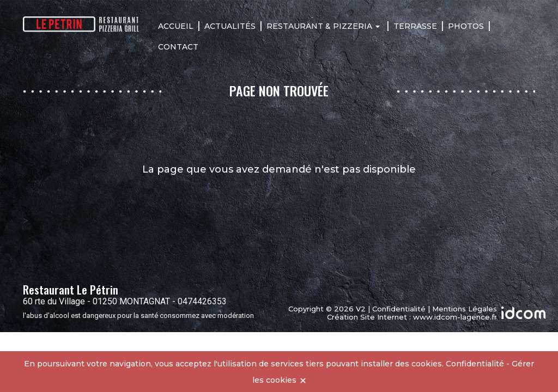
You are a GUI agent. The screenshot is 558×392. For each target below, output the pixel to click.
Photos (466, 26)
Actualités (230, 26)
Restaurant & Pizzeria (323, 26)
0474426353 (202, 301)
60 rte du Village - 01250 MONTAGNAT (96, 301)
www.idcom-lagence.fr (455, 317)
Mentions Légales (465, 309)
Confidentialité (399, 309)
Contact (178, 47)
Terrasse (415, 26)
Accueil (176, 26)
